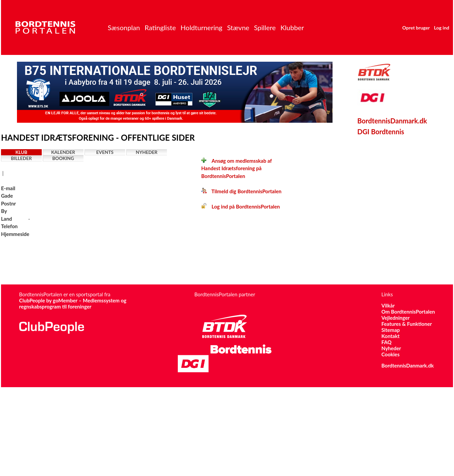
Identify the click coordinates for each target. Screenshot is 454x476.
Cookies (390, 354)
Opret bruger (416, 28)
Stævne (238, 27)
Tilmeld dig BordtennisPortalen (241, 191)
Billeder (21, 158)
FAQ (386, 342)
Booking (63, 158)
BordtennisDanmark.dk (392, 121)
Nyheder (147, 152)
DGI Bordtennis (381, 132)
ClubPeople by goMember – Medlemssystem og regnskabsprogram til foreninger (73, 303)
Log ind (442, 28)
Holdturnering (201, 27)
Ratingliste (160, 27)
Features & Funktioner (407, 324)
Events (105, 152)
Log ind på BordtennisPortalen (241, 206)
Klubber (292, 27)
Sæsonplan (124, 27)
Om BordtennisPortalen (408, 312)
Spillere (265, 27)
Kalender (63, 152)
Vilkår (388, 305)
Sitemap (391, 330)
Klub (22, 152)
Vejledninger (395, 318)
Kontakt (391, 336)
